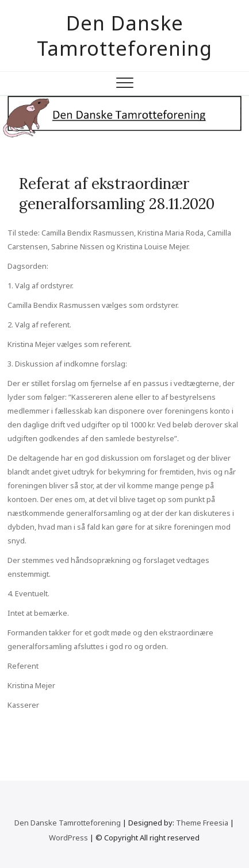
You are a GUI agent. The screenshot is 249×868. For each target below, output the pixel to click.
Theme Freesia (202, 823)
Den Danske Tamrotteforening (124, 36)
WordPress (68, 838)
